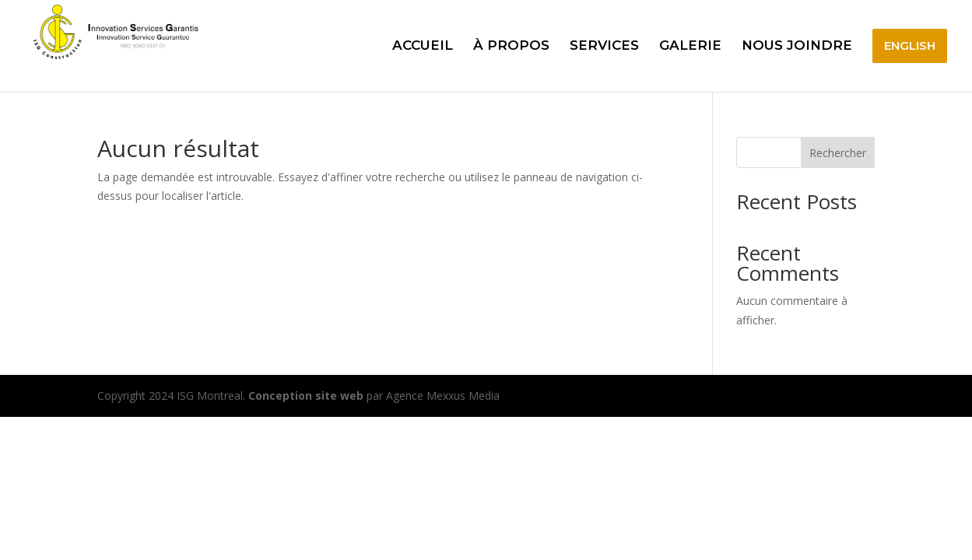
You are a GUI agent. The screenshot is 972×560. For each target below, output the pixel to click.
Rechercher (838, 153)
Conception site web (306, 395)
